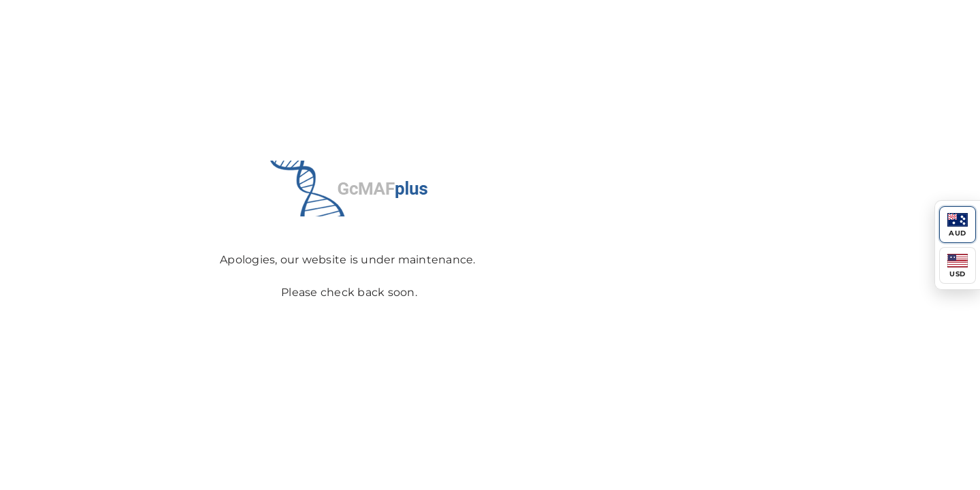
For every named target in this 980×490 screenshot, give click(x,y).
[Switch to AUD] (958, 225)
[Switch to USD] (958, 265)
